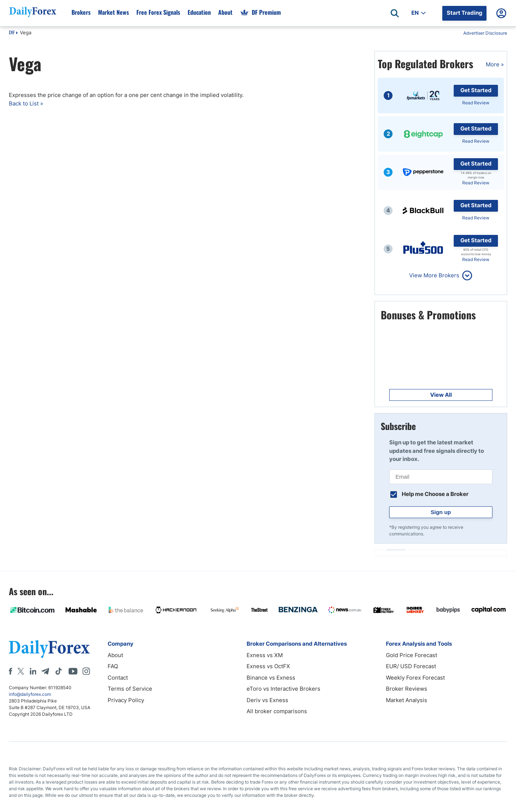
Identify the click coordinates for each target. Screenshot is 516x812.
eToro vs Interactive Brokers (283, 689)
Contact (118, 678)
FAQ (113, 666)
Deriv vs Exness (267, 700)
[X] (21, 671)
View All (441, 395)
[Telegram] (45, 671)
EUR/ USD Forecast (411, 666)
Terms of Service (130, 689)
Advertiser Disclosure (485, 33)
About (115, 655)
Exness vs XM (265, 655)
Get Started (476, 90)
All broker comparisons (277, 711)
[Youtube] (73, 671)
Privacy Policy (126, 700)
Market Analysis (407, 700)
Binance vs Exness (271, 678)
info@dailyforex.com (30, 694)
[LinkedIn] (33, 671)
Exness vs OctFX (268, 666)
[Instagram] (86, 671)
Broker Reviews (407, 689)
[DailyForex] (49, 649)
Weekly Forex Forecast (415, 678)
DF (12, 33)
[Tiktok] (59, 671)
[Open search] (395, 13)
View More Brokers (434, 275)
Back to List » (26, 103)
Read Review (476, 103)
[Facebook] (11, 671)
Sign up (441, 512)
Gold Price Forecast (412, 655)
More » (495, 64)
